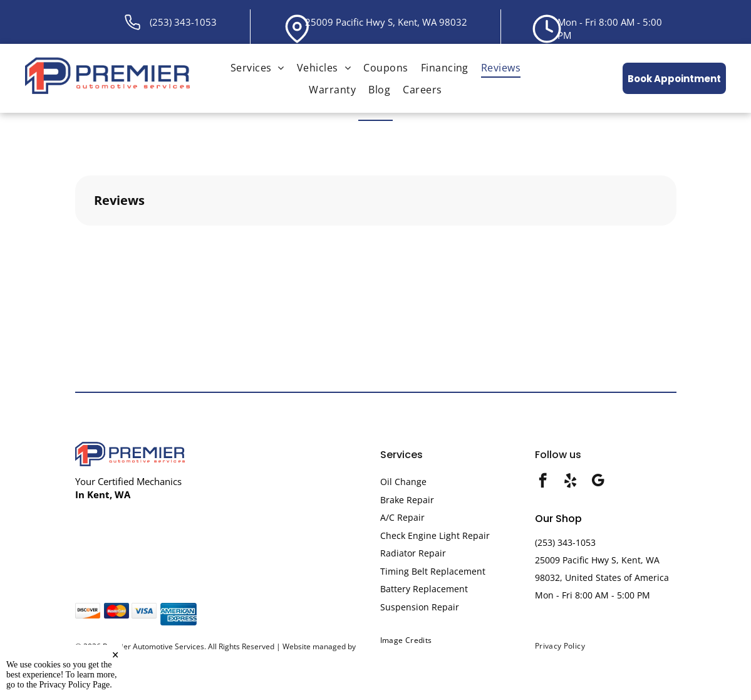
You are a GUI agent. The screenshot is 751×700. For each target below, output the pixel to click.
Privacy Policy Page (75, 685)
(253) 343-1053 (183, 22)
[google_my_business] (598, 482)
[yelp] (570, 482)
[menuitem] (257, 67)
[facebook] (543, 482)
